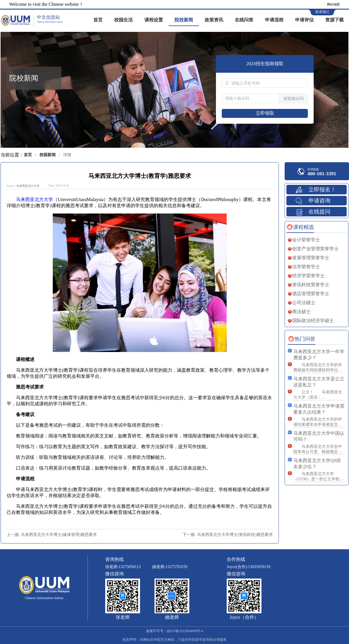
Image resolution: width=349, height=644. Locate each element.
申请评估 (304, 20)
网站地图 (333, 4)
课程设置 (154, 20)
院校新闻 (184, 20)
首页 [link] (28, 155)
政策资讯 (214, 20)
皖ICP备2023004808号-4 (185, 631)
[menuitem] (98, 20)
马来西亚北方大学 (28, 186)
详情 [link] (67, 155)
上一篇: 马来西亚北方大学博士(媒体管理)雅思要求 (52, 535)
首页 (98, 20)
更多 (345, 227)
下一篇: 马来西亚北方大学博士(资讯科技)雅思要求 (228, 535)
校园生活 (123, 20)
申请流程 (274, 20)
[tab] (300, 227)
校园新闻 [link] (48, 155)
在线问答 (244, 20)
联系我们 (322, 12)
